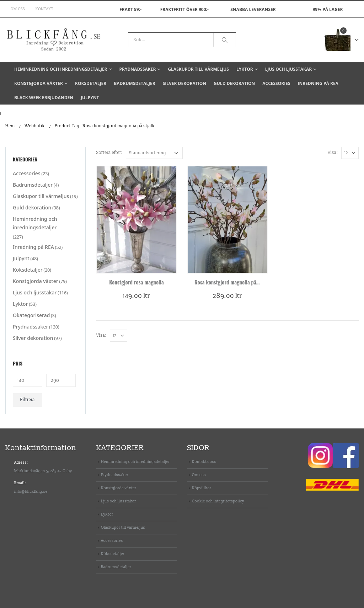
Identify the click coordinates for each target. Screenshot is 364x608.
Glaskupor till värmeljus (198, 69)
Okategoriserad (31, 315)
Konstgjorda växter (39, 83)
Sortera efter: (109, 153)
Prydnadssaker (138, 69)
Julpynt (90, 98)
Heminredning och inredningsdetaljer (61, 69)
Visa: (333, 153)
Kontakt (44, 9)
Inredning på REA (318, 83)
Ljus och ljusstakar (288, 69)
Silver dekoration (184, 83)
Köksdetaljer (91, 83)
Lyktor (245, 69)
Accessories (276, 83)
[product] (136, 220)
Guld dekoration (234, 83)
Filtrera (28, 400)
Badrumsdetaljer (134, 83)
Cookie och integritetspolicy (218, 501)
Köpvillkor (202, 488)
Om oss (18, 9)
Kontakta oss (204, 462)
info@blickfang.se (31, 492)
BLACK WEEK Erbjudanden (44, 98)
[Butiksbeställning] (154, 153)
